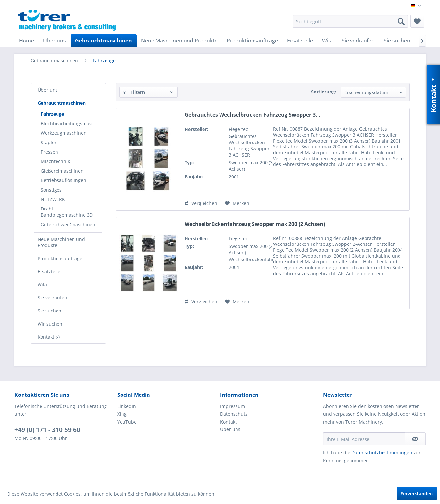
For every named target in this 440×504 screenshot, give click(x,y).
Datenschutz (234, 414)
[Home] (26, 41)
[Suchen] (401, 21)
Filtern (134, 92)
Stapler (49, 142)
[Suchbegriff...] (350, 21)
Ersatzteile (49, 271)
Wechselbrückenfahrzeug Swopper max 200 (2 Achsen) (255, 224)
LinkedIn (127, 406)
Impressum (233, 406)
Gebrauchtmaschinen (62, 103)
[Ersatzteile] (300, 41)
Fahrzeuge (52, 114)
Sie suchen (49, 311)
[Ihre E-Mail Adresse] (364, 439)
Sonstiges (51, 190)
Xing (122, 414)
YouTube (127, 422)
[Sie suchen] (397, 41)
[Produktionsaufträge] (252, 41)
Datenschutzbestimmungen (382, 453)
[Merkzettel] (417, 21)
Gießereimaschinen (62, 171)
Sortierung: (324, 92)
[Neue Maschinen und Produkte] (179, 41)
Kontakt (228, 422)
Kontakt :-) (49, 337)
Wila (42, 285)
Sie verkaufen (52, 298)
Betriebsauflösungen (64, 180)
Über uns (48, 90)
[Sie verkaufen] (358, 41)
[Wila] (327, 41)
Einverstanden (417, 493)
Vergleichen (201, 203)
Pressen (49, 152)
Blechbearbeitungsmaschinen (72, 123)
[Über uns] (55, 41)
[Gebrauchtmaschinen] (104, 41)
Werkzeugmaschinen (64, 133)
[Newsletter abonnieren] (415, 439)
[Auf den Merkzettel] (237, 203)
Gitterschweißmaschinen (68, 224)
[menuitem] (350, 21)
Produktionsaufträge (60, 258)
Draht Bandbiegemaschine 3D (67, 212)
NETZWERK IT (56, 199)
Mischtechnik (55, 161)
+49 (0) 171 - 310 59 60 (47, 430)
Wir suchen (50, 324)
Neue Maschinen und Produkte (61, 242)
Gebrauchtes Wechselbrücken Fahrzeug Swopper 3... (253, 115)
